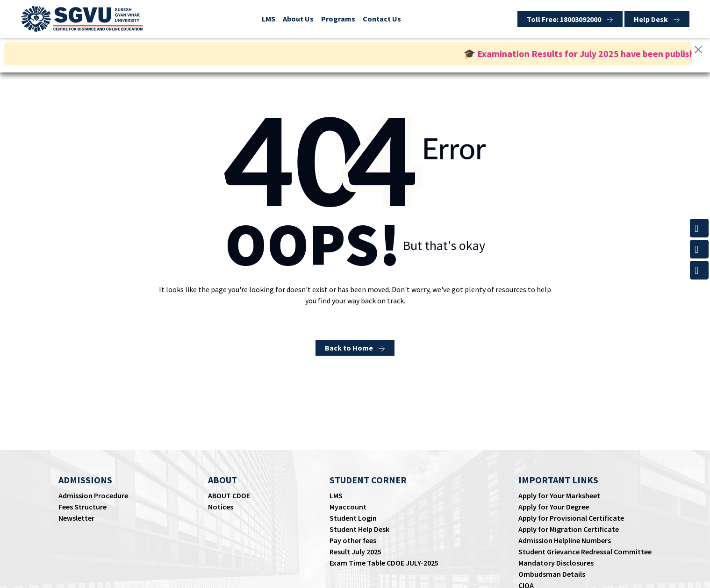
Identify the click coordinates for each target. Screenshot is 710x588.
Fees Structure (82, 507)
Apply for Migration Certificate (569, 529)
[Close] (698, 50)
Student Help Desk (359, 529)
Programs (338, 19)
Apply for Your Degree (554, 507)
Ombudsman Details (552, 574)
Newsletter (76, 518)
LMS (269, 19)
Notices (221, 507)
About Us (298, 19)
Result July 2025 (355, 552)
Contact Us (382, 19)
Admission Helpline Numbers (565, 540)
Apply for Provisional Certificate (571, 518)
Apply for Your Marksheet (559, 495)
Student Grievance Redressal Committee (585, 552)
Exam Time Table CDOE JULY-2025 (384, 563)
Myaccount (348, 507)
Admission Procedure (93, 495)
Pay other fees (353, 540)
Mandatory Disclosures (556, 563)
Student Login (353, 518)
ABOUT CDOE (229, 495)
